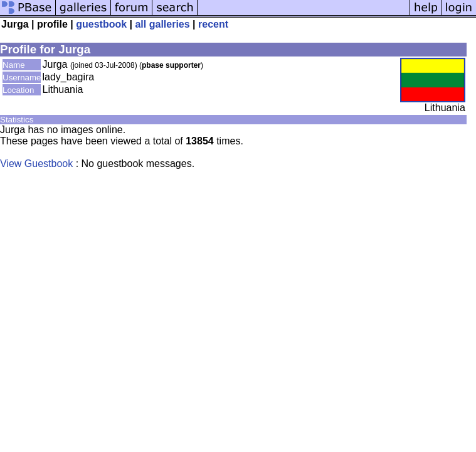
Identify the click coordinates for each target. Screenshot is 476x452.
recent (213, 24)
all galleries (162, 24)
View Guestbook (36, 164)
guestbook (101, 24)
